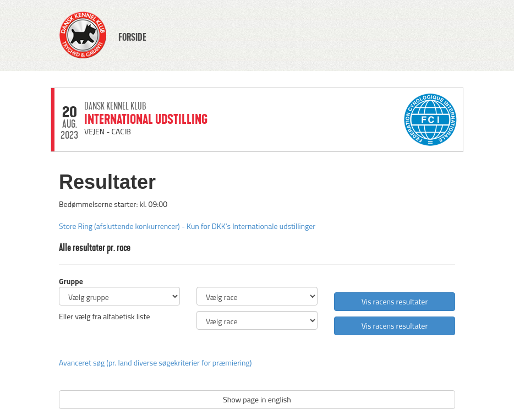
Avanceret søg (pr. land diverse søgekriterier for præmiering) (155, 362)
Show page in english (257, 399)
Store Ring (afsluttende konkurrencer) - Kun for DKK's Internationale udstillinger (187, 226)
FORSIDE (132, 37)
